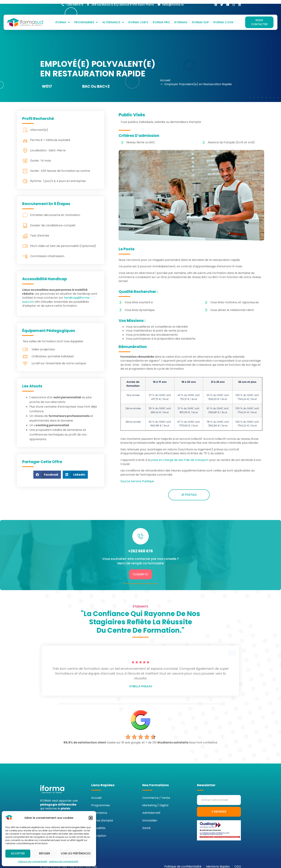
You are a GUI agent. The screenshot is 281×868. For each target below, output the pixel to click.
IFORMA (63, 19)
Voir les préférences (76, 853)
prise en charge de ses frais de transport (180, 456)
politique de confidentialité (33, 861)
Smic (168, 361)
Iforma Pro (161, 19)
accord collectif (189, 437)
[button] (91, 818)
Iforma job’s (138, 19)
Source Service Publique (137, 478)
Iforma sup (200, 19)
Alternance (113, 19)
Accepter (18, 853)
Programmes (86, 19)
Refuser (45, 853)
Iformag (181, 19)
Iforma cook (223, 19)
